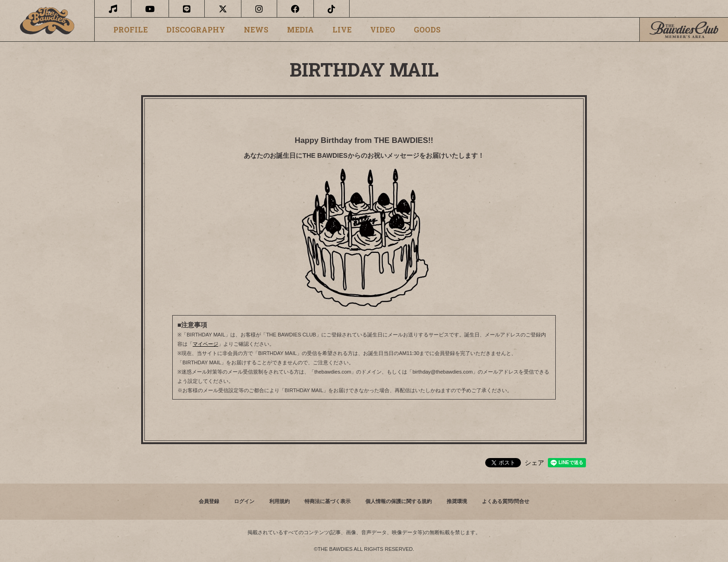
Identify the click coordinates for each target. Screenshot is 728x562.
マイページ (205, 344)
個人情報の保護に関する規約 (399, 501)
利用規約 (279, 501)
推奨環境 (457, 501)
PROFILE (130, 30)
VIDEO (383, 30)
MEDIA (300, 30)
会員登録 (209, 501)
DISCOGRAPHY (196, 30)
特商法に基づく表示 (328, 501)
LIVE (342, 30)
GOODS (427, 30)
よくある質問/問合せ (506, 501)
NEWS (256, 30)
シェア (534, 463)
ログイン (244, 501)
